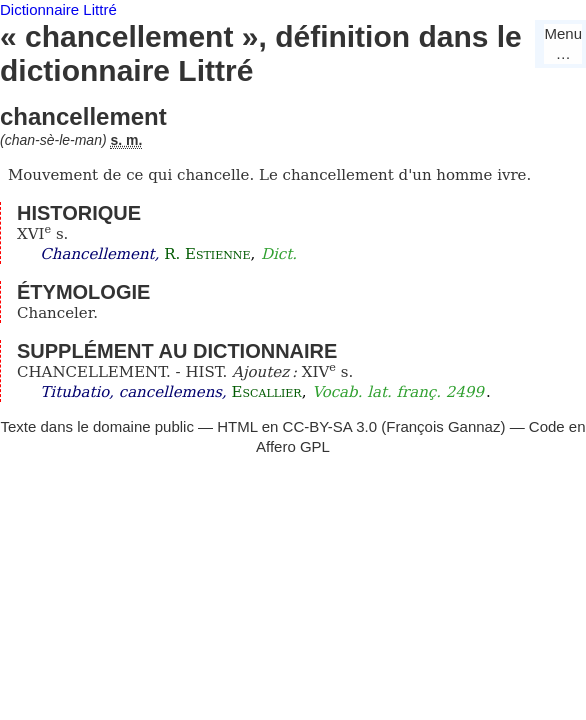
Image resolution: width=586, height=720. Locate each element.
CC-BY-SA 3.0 (330, 426)
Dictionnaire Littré (58, 9)
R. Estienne (207, 254)
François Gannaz (443, 426)
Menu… (563, 43)
